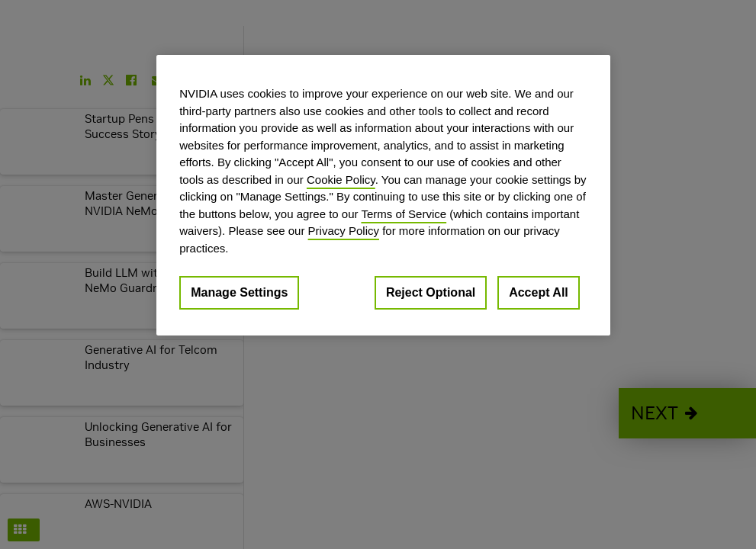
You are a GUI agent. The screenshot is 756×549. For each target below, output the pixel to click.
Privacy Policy (344, 231)
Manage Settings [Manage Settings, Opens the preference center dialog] (239, 292)
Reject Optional (431, 292)
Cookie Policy (341, 180)
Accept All (539, 292)
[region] (383, 195)
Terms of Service (404, 214)
